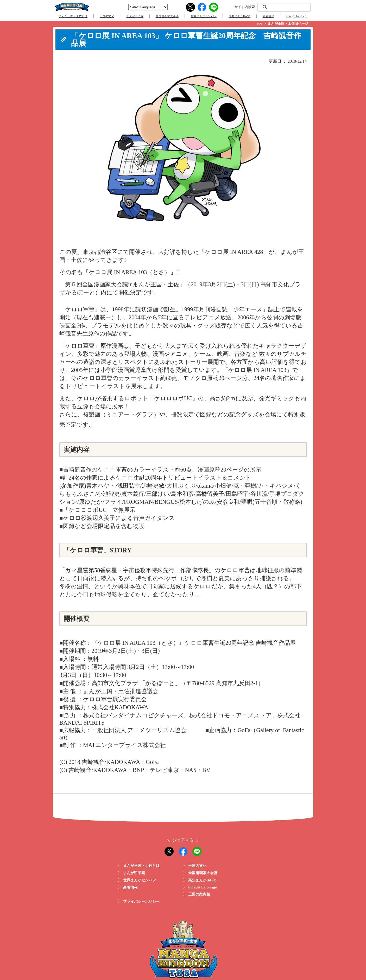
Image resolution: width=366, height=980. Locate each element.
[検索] (283, 7)
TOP (260, 24)
